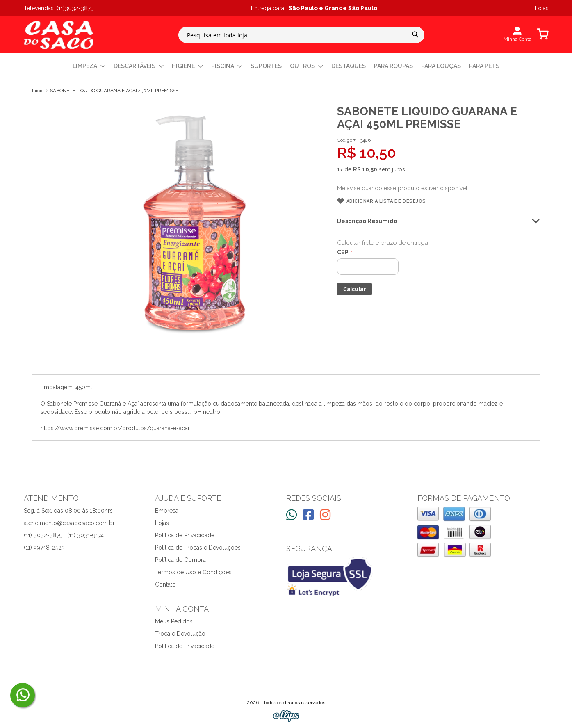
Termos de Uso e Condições (193, 572)
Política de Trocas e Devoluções (198, 548)
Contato (165, 584)
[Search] (415, 34)
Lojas (162, 523)
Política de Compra (180, 560)
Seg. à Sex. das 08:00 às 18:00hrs (68, 511)
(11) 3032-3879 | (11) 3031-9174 (64, 535)
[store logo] (59, 35)
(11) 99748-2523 (44, 548)
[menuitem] (89, 66)
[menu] (286, 66)
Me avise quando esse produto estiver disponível (402, 188)
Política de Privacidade (185, 535)
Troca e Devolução (180, 634)
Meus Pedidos (174, 621)
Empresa (167, 511)
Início (38, 91)
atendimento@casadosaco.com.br (69, 523)
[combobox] (301, 35)
